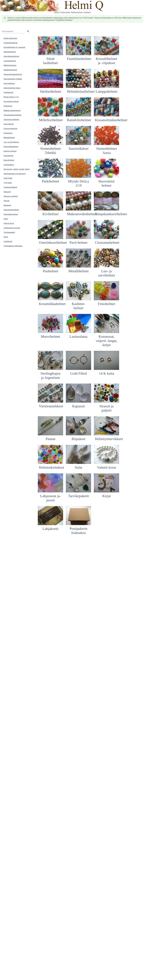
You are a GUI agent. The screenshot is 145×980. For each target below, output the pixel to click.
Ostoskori (87, 12)
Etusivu (57, 12)
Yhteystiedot (65, 12)
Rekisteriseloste (77, 12)
